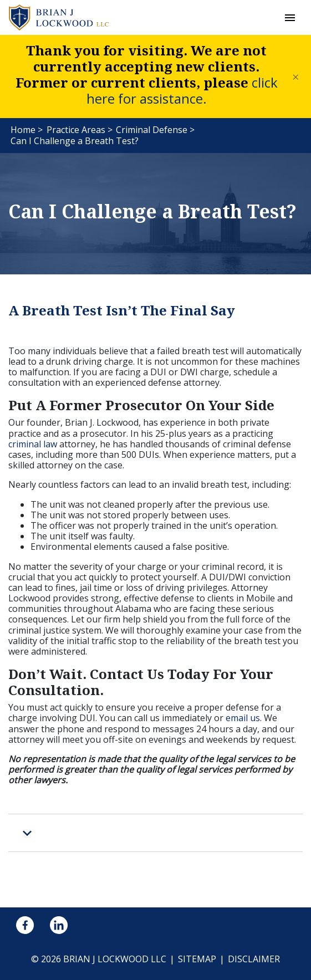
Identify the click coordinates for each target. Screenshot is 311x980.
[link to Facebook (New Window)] (25, 925)
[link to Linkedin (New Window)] (59, 925)
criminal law (33, 444)
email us (243, 718)
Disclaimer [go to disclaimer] (254, 959)
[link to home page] (59, 17)
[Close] (296, 76)
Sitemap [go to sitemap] (197, 959)
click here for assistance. (182, 90)
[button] (290, 17)
